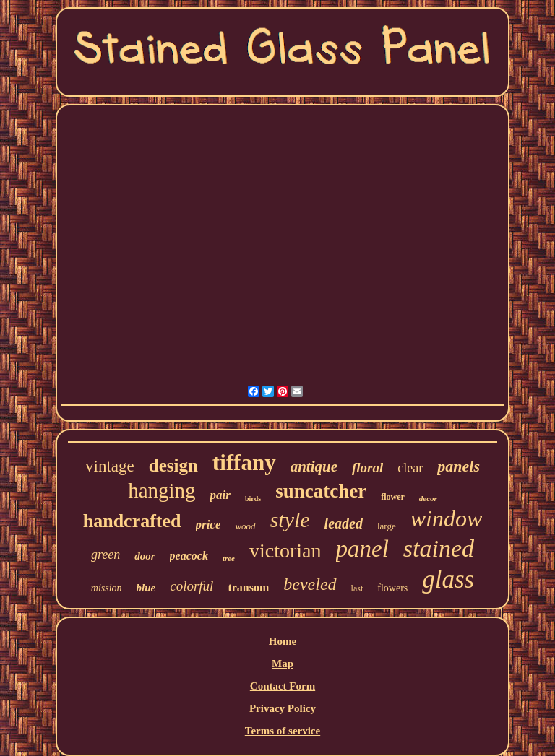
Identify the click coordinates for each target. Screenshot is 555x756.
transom (248, 587)
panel (362, 549)
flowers (392, 588)
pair (220, 495)
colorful (192, 586)
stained (439, 548)
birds (253, 499)
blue (146, 588)
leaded (344, 523)
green (106, 555)
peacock (189, 556)
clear (410, 468)
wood (245, 526)
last (357, 588)
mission (107, 588)
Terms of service (283, 731)
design (173, 465)
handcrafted (132, 521)
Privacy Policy (283, 708)
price (208, 525)
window (447, 518)
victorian (285, 551)
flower (393, 497)
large (387, 526)
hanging (162, 490)
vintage (110, 466)
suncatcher (321, 491)
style (290, 520)
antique (314, 466)
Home (283, 641)
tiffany (244, 462)
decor (428, 498)
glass (448, 579)
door (145, 556)
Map (283, 664)
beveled (310, 584)
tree (229, 558)
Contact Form (283, 686)
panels (459, 466)
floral (367, 468)
